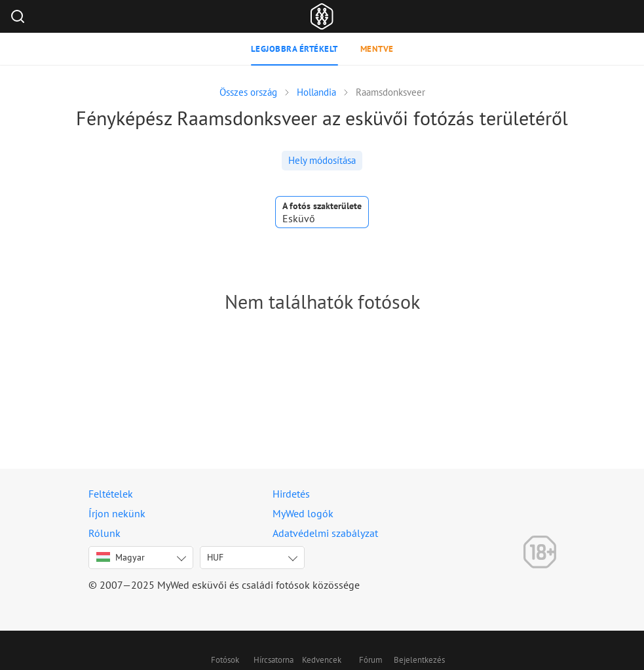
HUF (215, 557)
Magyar (121, 557)
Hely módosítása (322, 160)
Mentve (377, 49)
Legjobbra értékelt (294, 49)
